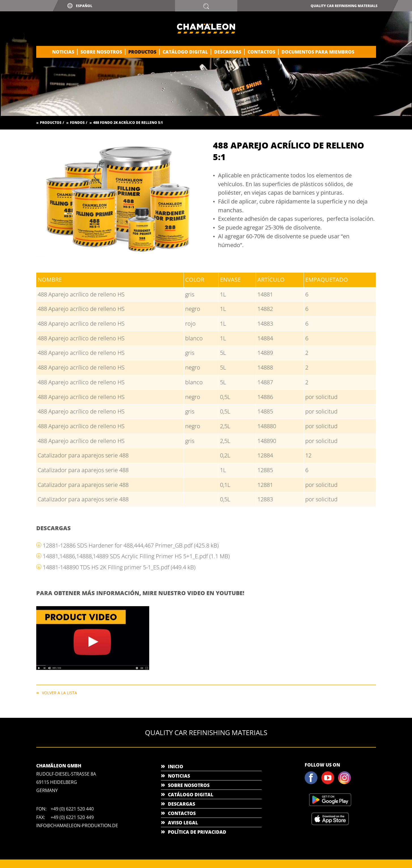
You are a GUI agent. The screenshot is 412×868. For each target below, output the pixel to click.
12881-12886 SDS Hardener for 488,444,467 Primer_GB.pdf (131, 545)
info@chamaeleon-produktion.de (77, 825)
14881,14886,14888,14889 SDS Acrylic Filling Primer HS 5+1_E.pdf (136, 556)
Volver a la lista (59, 692)
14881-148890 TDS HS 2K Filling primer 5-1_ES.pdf (119, 567)
